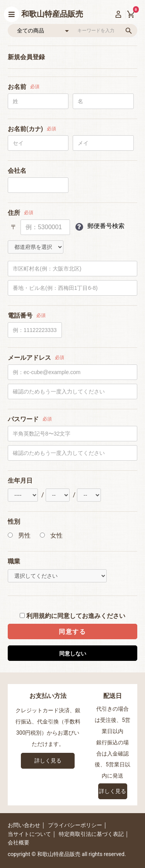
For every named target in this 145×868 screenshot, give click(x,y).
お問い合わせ (24, 825)
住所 (14, 213)
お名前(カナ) (25, 129)
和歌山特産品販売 (52, 14)
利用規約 (39, 616)
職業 (14, 561)
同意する (72, 632)
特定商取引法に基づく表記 (91, 834)
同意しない (73, 654)
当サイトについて (29, 834)
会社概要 (19, 842)
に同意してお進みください (72, 616)
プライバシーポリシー (75, 825)
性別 (14, 522)
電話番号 (20, 316)
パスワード (23, 419)
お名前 (17, 87)
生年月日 (20, 481)
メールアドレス (29, 358)
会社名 (17, 171)
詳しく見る (48, 761)
